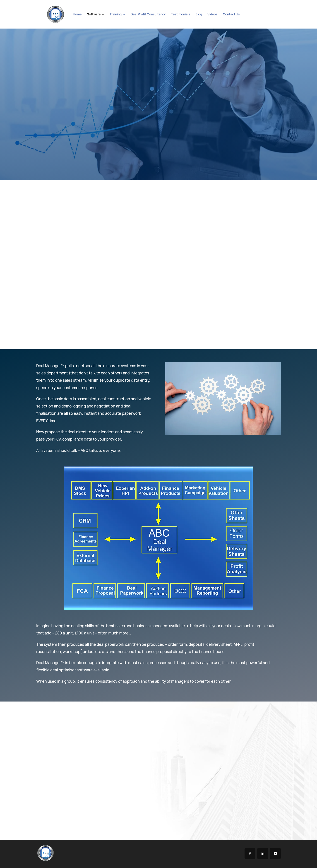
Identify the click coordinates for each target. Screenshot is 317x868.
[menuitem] (77, 14)
